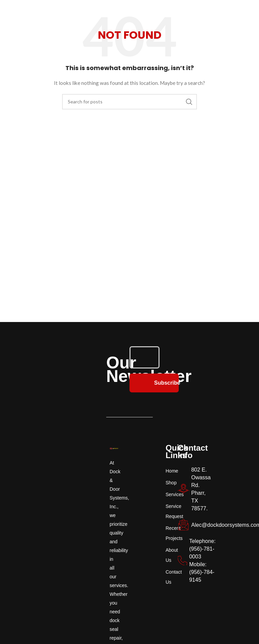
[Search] (129, 102)
